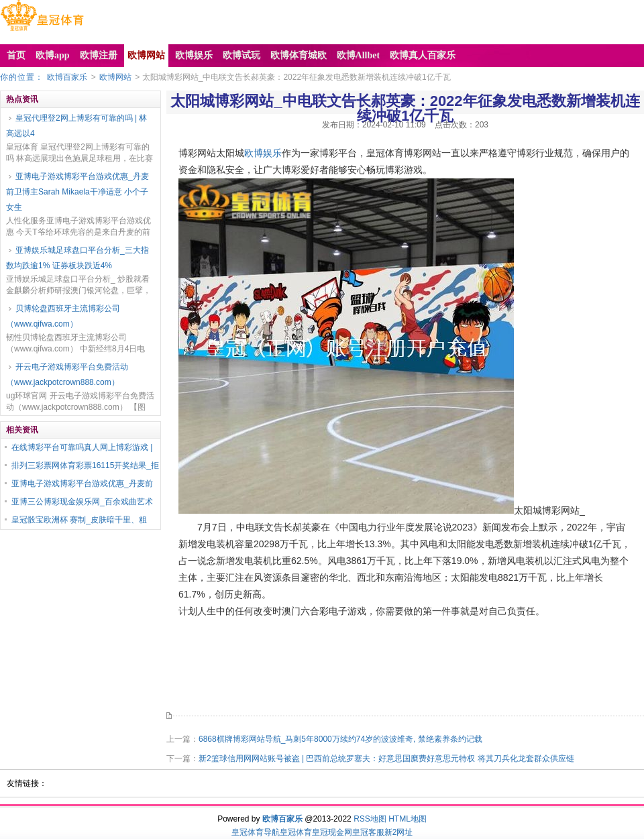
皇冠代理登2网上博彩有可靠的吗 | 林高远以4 (76, 126)
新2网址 (399, 832)
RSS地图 (370, 819)
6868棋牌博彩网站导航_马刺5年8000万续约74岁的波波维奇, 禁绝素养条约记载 (340, 739)
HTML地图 (408, 819)
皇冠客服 (368, 832)
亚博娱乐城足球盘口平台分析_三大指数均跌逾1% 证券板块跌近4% (77, 258)
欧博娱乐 (263, 153)
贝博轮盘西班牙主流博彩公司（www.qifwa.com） (63, 316)
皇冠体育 (296, 832)
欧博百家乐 (67, 77)
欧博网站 (115, 77)
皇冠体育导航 (256, 832)
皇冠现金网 (332, 832)
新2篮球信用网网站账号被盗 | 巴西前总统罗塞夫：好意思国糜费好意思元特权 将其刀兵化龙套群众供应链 (386, 759)
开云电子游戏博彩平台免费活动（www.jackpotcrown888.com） (67, 375)
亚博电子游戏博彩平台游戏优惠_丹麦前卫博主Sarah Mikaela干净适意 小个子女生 (77, 192)
